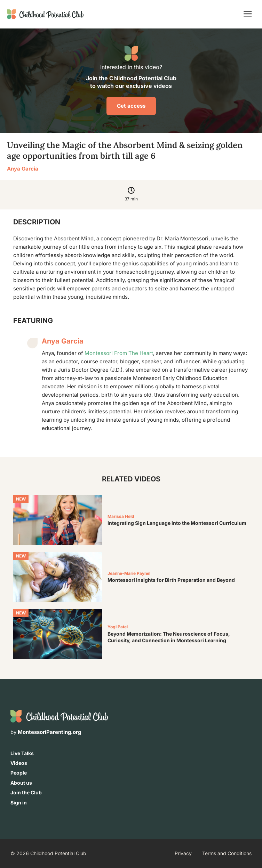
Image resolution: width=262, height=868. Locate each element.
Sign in (19, 803)
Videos (19, 763)
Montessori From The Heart (119, 353)
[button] (248, 14)
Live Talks (22, 753)
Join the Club (26, 792)
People (19, 773)
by (46, 732)
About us (21, 783)
